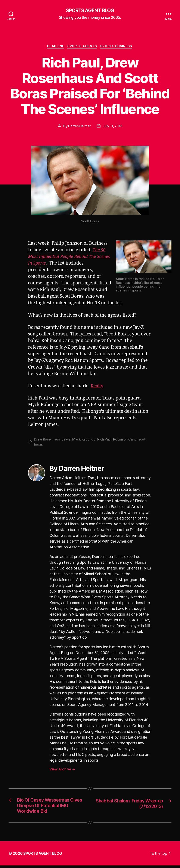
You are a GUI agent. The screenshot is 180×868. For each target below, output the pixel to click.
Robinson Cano (126, 440)
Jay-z (66, 440)
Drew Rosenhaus (47, 440)
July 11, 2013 (113, 127)
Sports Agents (83, 47)
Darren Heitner (79, 127)
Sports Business (117, 47)
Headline (55, 47)
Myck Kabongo (84, 440)
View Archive (62, 770)
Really (97, 387)
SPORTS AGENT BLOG (90, 11)
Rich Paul (105, 440)
